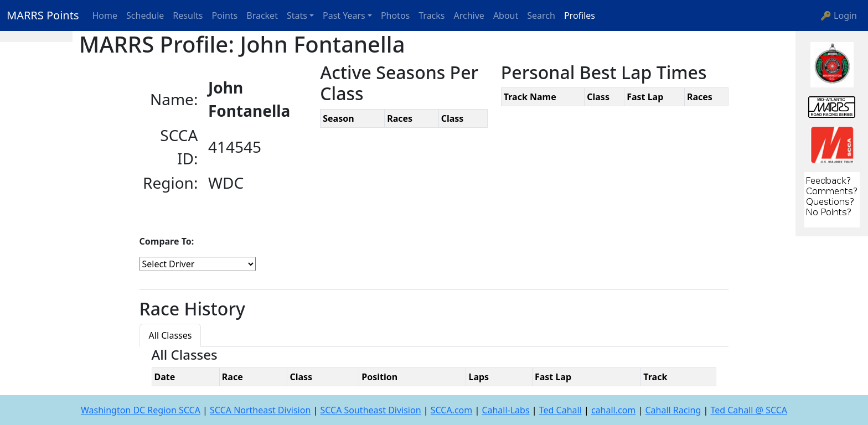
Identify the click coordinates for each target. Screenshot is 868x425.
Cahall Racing (673, 410)
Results (188, 15)
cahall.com (613, 410)
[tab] (210, 329)
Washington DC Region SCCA (141, 410)
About (506, 15)
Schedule (145, 15)
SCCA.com (452, 410)
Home (105, 15)
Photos (395, 15)
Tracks (432, 15)
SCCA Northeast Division (260, 410)
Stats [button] (297, 15)
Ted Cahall (560, 410)
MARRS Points (43, 15)
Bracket (262, 15)
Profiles (580, 15)
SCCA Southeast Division (370, 410)
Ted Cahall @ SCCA (749, 410)
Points (224, 15)
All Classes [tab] (170, 335)
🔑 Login (839, 15)
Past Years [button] (344, 15)
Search (541, 15)
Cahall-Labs (505, 410)
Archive (469, 15)
